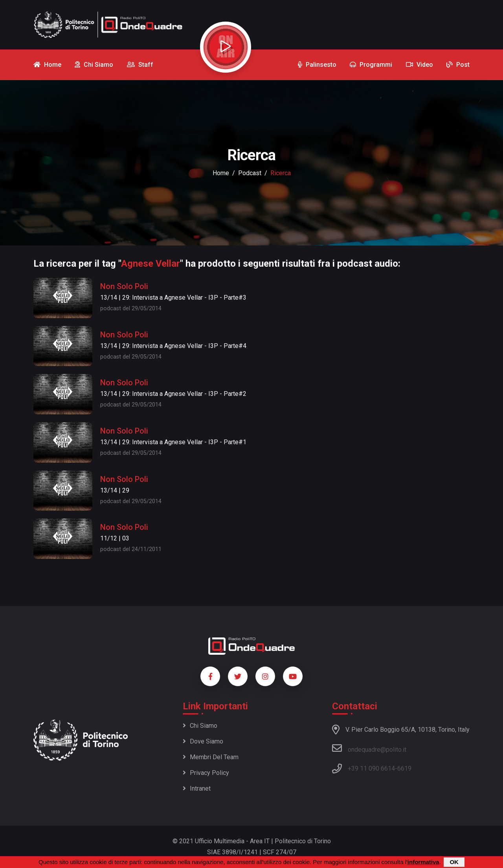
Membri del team (211, 757)
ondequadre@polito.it (369, 748)
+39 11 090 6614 (371, 768)
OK (454, 862)
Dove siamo (203, 741)
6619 (404, 768)
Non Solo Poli (124, 286)
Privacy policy (206, 773)
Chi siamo (200, 726)
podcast (250, 173)
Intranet (197, 788)
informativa (423, 862)
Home (221, 173)
